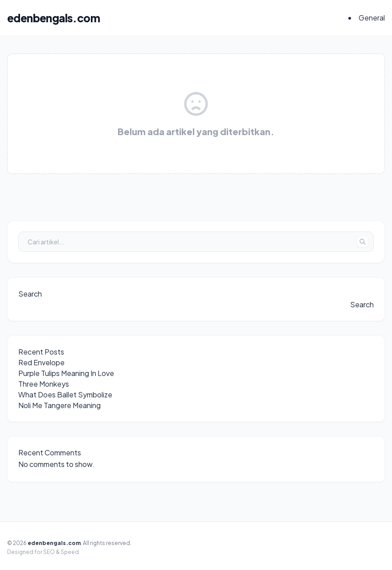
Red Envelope (41, 362)
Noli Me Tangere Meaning (59, 405)
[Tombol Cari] (363, 242)
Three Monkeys (44, 384)
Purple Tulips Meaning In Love (66, 373)
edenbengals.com (53, 18)
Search (30, 294)
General (372, 18)
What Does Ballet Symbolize (65, 394)
